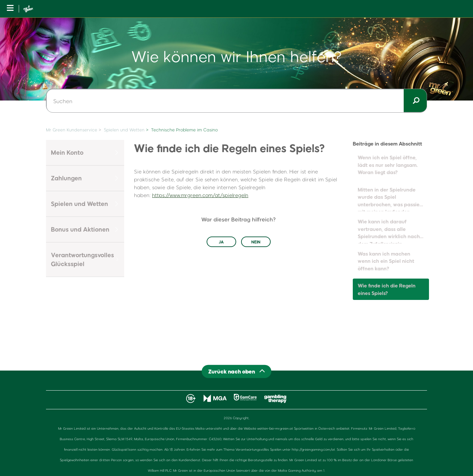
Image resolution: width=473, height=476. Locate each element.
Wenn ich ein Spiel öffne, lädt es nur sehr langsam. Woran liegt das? (388, 165)
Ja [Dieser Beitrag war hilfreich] (221, 242)
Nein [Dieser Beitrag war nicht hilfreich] (256, 242)
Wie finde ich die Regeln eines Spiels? (387, 289)
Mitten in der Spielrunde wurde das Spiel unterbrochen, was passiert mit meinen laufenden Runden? (391, 199)
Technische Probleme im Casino (184, 130)
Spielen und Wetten (124, 130)
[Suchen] (236, 101)
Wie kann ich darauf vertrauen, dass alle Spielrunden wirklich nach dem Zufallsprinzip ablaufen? (389, 231)
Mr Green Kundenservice (72, 130)
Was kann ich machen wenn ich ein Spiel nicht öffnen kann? (386, 261)
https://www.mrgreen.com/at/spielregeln (200, 195)
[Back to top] (236, 371)
